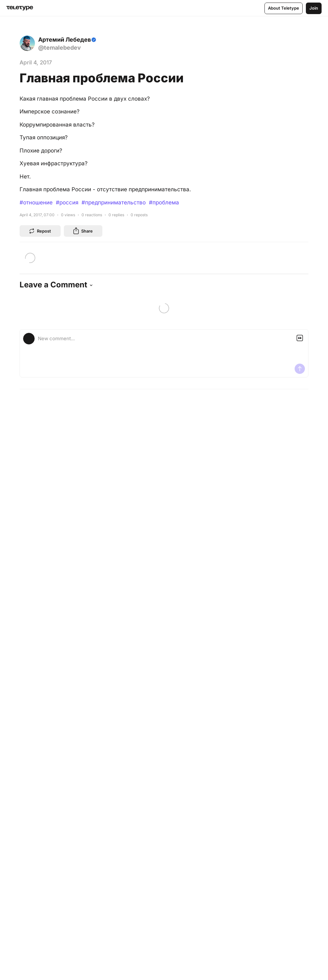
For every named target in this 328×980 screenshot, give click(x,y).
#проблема (164, 202)
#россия (67, 202)
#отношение (36, 202)
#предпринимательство (114, 202)
